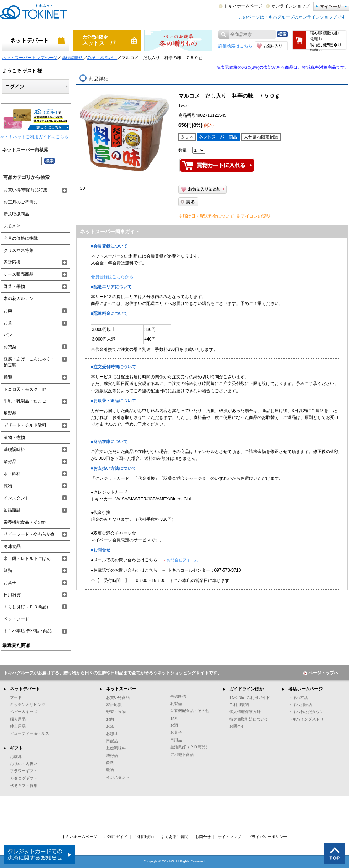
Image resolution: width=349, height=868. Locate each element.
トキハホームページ (243, 6)
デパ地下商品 (182, 754)
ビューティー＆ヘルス (30, 733)
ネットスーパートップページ (30, 58)
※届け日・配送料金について (206, 216)
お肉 (8, 311)
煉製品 (10, 413)
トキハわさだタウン (306, 712)
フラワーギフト (24, 771)
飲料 (110, 763)
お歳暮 (16, 757)
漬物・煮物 (14, 437)
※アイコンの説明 (254, 216)
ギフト (16, 748)
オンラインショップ (291, 6)
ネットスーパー (121, 689)
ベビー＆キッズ (24, 712)
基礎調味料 (72, 58)
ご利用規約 (239, 705)
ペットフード (16, 619)
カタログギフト (24, 778)
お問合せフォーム (182, 560)
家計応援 (12, 262)
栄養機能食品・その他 (25, 522)
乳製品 (176, 703)
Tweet (184, 106)
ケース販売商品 (19, 274)
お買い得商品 (118, 697)
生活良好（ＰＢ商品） (190, 747)
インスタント (16, 498)
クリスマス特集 (19, 250)
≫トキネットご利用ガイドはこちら (34, 137)
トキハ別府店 (300, 705)
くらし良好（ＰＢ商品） (27, 607)
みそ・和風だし (102, 58)
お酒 (174, 725)
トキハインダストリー (308, 719)
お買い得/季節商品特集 (25, 190)
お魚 (8, 323)
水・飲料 (12, 474)
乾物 (8, 486)
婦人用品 (18, 719)
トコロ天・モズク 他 (25, 389)
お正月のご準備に (21, 202)
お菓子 (10, 583)
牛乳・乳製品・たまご (25, 401)
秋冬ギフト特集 (24, 785)
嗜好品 (10, 462)
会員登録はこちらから (112, 277)
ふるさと (12, 226)
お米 (174, 718)
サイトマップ (229, 837)
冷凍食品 (12, 546)
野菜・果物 (14, 286)
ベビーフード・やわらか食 (29, 534)
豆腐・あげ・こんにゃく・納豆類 (29, 362)
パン (8, 335)
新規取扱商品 (16, 214)
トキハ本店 (298, 697)
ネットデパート (25, 689)
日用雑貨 (12, 595)
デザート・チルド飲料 (25, 425)
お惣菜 (10, 347)
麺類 (8, 377)
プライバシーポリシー (267, 837)
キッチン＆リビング (28, 705)
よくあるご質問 (175, 837)
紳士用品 (18, 726)
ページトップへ (321, 673)
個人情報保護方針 (245, 712)
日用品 (176, 740)
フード (16, 697)
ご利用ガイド (116, 837)
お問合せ (237, 726)
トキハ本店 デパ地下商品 (28, 631)
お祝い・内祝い (24, 764)
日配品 (112, 741)
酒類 (8, 571)
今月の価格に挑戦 (21, 238)
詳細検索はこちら (235, 46)
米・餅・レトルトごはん (27, 558)
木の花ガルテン (19, 298)
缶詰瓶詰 (12, 510)
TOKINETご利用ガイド (250, 697)
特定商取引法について (249, 719)
